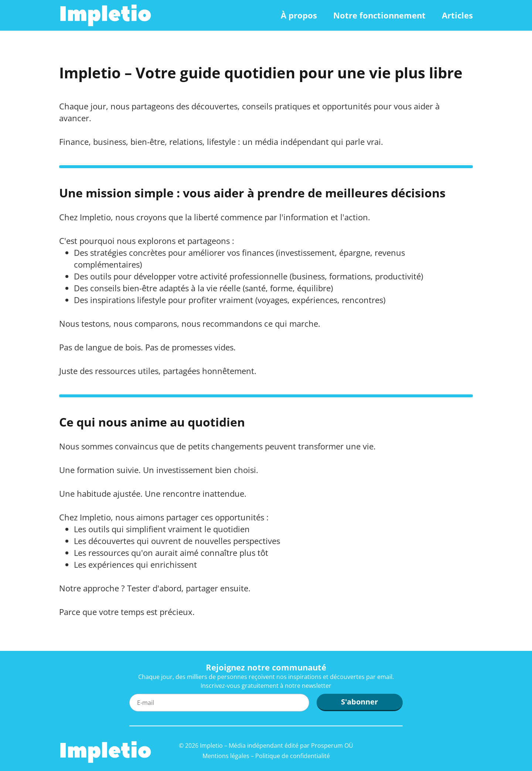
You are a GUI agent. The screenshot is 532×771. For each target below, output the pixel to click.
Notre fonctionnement (379, 15)
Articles (457, 15)
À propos (299, 15)
